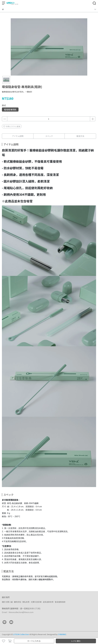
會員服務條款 (60, 602)
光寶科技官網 (36, 602)
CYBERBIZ (62, 634)
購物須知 (17, 602)
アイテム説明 (18, 136)
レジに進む (76, 641)
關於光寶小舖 (7, 602)
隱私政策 (26, 602)
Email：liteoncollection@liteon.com (18, 612)
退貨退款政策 (48, 602)
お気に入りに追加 (12, 126)
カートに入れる (34, 641)
